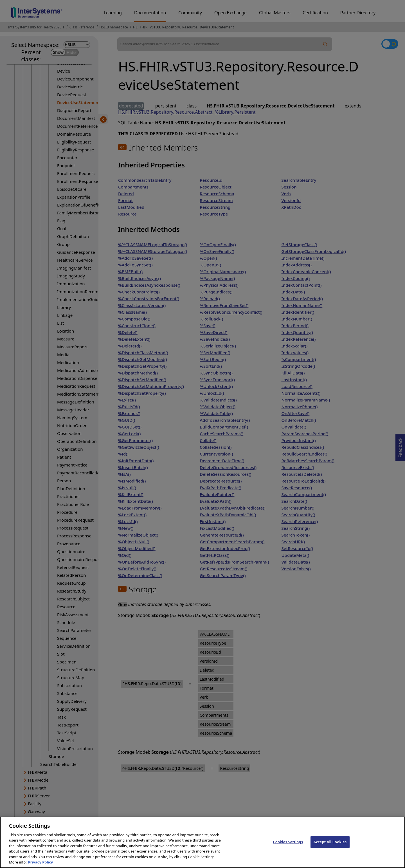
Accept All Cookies (330, 849)
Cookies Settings (288, 849)
